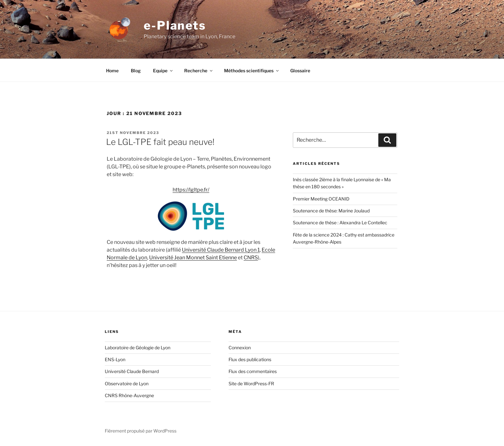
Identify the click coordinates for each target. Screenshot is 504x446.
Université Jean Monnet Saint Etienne (193, 258)
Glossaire (300, 71)
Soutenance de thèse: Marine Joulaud (331, 211)
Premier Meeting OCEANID (321, 199)
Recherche (199, 71)
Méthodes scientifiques (252, 71)
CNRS (251, 258)
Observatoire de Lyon (127, 384)
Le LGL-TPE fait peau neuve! (160, 142)
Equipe (163, 71)
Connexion (240, 348)
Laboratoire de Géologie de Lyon (138, 348)
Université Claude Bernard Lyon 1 (221, 250)
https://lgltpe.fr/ (191, 190)
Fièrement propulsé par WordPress (141, 431)
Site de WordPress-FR (251, 384)
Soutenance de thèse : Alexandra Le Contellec (340, 223)
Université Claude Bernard (132, 371)
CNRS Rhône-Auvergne (129, 395)
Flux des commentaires (253, 371)
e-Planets (175, 25)
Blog (136, 71)
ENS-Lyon (115, 359)
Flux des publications (250, 359)
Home (112, 71)
